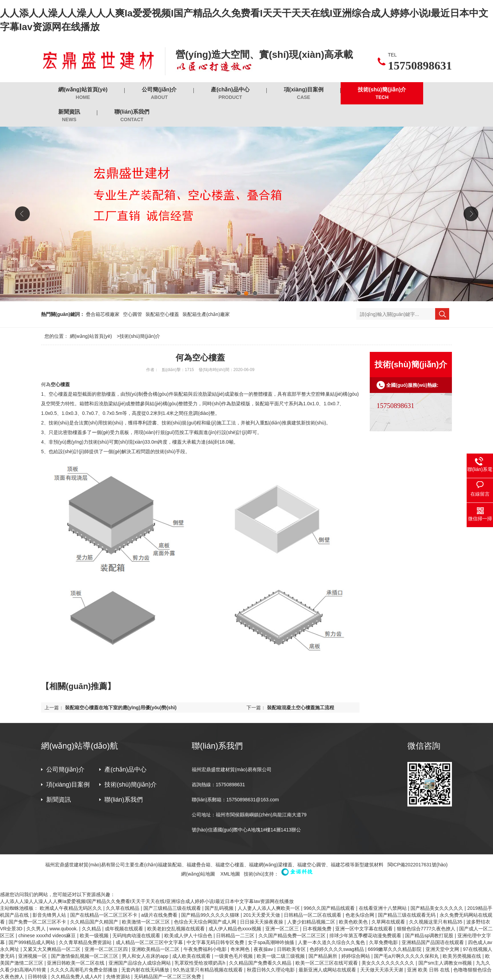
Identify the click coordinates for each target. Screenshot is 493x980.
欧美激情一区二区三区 (147, 922)
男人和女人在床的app (146, 956)
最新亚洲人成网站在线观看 (328, 970)
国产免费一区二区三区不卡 (38, 922)
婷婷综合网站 (356, 956)
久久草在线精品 (123, 908)
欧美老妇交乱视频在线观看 (177, 929)
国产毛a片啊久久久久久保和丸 (407, 956)
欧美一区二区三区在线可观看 (327, 963)
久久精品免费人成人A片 (77, 977)
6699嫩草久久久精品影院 (395, 949)
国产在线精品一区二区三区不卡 (104, 915)
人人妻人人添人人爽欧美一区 (269, 908)
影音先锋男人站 (50, 915)
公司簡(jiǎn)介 (159, 94)
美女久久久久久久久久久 (389, 963)
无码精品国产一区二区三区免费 (168, 977)
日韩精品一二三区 (236, 936)
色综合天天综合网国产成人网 (206, 922)
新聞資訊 (69, 116)
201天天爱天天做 (262, 915)
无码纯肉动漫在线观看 (137, 936)
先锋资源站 (119, 977)
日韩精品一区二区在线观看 (313, 915)
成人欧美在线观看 (192, 956)
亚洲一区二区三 (283, 929)
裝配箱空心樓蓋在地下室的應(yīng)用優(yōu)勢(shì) (121, 708)
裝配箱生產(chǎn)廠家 (206, 314)
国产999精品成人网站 (32, 942)
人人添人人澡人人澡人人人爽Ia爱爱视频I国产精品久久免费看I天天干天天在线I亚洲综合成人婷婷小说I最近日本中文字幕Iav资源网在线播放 (147, 901)
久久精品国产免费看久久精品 (261, 963)
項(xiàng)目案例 (304, 94)
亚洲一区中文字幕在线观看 (365, 929)
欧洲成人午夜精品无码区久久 (72, 908)
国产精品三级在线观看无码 (407, 915)
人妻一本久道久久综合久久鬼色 (332, 942)
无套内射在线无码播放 (146, 970)
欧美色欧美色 (354, 922)
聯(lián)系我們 (132, 116)
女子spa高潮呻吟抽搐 (271, 942)
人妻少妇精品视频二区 (312, 922)
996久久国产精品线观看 (330, 908)
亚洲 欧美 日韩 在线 (429, 970)
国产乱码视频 (220, 908)
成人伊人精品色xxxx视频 (236, 929)
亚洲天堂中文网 (443, 949)
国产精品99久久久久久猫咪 (211, 915)
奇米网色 (241, 949)
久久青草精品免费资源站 (86, 942)
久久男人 (37, 929)
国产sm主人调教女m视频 (446, 963)
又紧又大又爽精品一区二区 (52, 949)
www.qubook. (64, 929)
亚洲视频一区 (33, 956)
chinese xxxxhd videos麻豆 (48, 936)
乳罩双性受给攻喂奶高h (201, 963)
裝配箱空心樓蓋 (162, 314)
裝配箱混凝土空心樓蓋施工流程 (301, 708)
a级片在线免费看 (160, 915)
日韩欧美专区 (292, 949)
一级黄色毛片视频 (234, 956)
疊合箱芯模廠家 (103, 314)
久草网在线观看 (389, 922)
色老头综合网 (361, 915)
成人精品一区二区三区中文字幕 (150, 942)
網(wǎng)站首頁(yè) (83, 94)
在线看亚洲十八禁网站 (383, 908)
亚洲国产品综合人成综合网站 (140, 963)
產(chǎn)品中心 (230, 94)
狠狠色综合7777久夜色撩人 (427, 929)
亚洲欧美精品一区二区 (156, 949)
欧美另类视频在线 (463, 956)
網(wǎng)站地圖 (198, 874)
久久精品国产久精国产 (95, 922)
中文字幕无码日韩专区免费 (216, 942)
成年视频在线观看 (125, 929)
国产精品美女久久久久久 (438, 908)
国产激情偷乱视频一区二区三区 (85, 956)
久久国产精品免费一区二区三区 (293, 936)
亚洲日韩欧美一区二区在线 (76, 963)
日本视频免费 (318, 929)
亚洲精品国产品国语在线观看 (433, 942)
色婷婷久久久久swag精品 (337, 949)
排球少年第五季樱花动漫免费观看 (366, 936)
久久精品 (92, 929)
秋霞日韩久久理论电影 (271, 970)
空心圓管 (132, 314)
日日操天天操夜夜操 (262, 922)
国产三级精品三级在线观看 (173, 908)
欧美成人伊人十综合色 (189, 936)
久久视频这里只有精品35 (436, 922)
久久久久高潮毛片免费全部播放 (85, 970)
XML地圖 (230, 874)
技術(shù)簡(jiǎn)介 (382, 94)
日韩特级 (38, 977)
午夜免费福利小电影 (206, 949)
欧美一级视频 (95, 936)
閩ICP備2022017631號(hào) (418, 865)
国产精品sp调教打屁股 (430, 936)
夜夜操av (264, 949)
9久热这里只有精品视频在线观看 (209, 970)
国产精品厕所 (324, 956)
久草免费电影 (384, 942)
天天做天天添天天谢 (382, 970)
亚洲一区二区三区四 (107, 949)
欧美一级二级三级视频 (281, 956)
